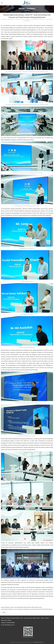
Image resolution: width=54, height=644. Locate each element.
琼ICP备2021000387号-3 (39, 642)
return (4, 612)
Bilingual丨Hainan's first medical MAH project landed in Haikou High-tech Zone (24, 607)
